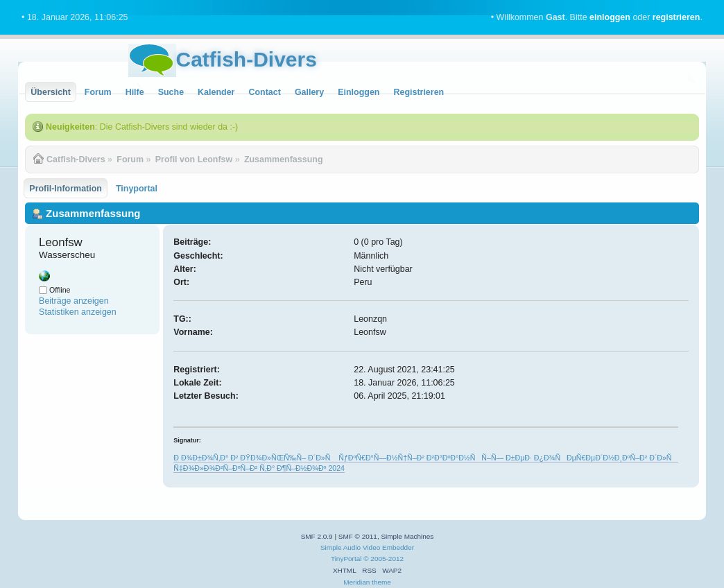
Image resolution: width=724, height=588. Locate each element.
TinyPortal (346, 559)
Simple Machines (407, 536)
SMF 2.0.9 (317, 536)
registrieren (676, 17)
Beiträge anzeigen (74, 301)
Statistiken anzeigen (78, 312)
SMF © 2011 (358, 536)
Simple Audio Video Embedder (367, 547)
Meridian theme (367, 582)
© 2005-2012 (383, 559)
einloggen (610, 17)
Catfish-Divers (247, 59)
